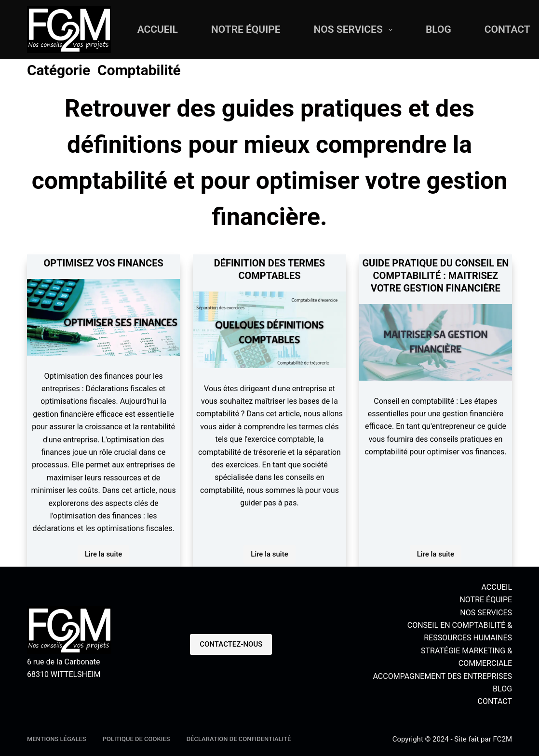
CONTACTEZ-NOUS (231, 644)
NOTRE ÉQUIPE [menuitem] (246, 29)
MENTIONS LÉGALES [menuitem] (57, 739)
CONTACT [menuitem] (507, 29)
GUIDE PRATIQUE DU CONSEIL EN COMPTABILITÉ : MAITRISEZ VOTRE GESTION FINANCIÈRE (435, 276)
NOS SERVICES (486, 613)
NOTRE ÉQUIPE (486, 600)
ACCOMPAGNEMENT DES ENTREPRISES (442, 676)
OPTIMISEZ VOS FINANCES (103, 263)
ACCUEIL (497, 587)
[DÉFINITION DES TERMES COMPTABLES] (269, 330)
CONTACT (495, 701)
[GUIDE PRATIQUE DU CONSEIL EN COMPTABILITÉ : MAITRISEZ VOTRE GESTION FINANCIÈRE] (436, 342)
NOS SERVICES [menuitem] (355, 30)
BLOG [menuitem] (438, 29)
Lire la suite (107, 557)
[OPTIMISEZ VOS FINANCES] (103, 317)
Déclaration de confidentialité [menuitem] (239, 739)
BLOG (502, 689)
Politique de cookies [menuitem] (136, 739)
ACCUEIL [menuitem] (158, 29)
